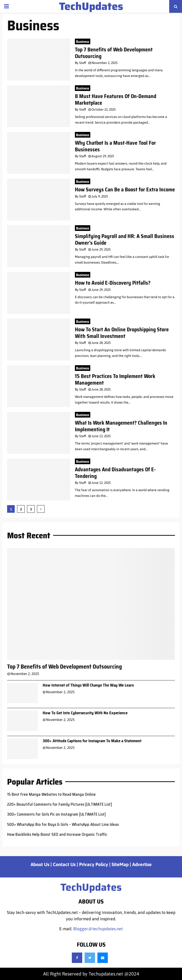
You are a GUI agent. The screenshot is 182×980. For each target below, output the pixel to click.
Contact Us (64, 864)
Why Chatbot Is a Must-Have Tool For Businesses (115, 146)
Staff (83, 63)
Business (83, 42)
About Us (40, 864)
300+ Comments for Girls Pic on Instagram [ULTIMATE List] (56, 814)
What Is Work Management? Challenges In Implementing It (121, 426)
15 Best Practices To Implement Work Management (115, 380)
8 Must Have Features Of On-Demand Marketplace (116, 100)
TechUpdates (91, 6)
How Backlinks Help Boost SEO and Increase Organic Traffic (57, 834)
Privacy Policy (94, 864)
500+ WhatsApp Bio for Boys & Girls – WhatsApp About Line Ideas (63, 824)
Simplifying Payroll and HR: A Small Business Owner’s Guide (125, 240)
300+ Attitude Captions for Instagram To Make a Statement (92, 741)
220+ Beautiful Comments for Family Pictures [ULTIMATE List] (59, 804)
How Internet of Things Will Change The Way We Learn (88, 685)
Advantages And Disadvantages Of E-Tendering (115, 473)
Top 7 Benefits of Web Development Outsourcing (114, 53)
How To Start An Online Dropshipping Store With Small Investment (122, 333)
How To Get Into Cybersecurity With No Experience (85, 713)
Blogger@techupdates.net (98, 929)
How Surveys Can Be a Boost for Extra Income (125, 190)
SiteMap (120, 864)
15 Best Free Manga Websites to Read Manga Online (51, 794)
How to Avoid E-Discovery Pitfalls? (113, 283)
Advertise (142, 864)
